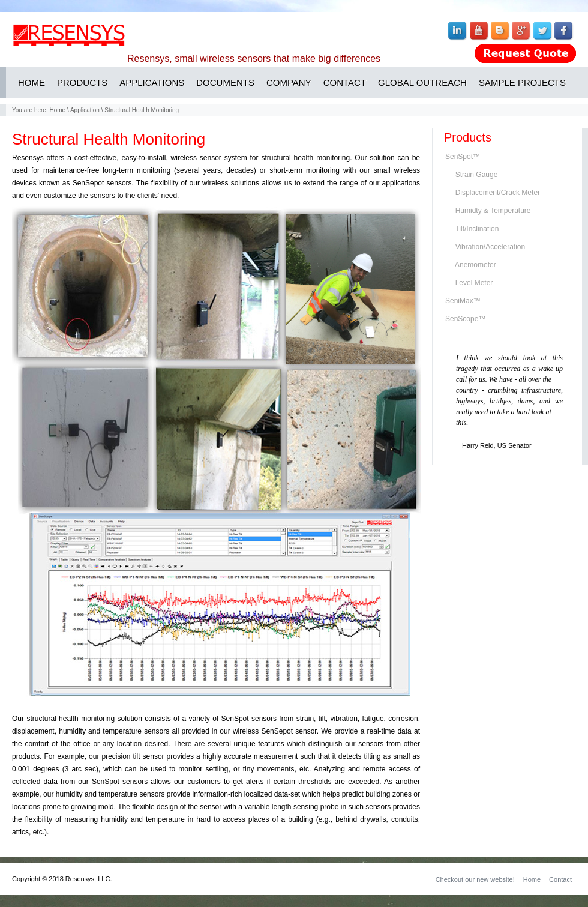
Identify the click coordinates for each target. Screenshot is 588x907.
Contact (560, 879)
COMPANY (289, 83)
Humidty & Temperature (488, 211)
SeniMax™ (463, 301)
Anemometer (471, 265)
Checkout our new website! (475, 879)
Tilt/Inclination (472, 229)
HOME (31, 83)
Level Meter (469, 283)
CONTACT (345, 83)
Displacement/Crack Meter (493, 193)
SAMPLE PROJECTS (522, 83)
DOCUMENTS (225, 83)
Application (85, 110)
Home (57, 110)
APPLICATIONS (152, 83)
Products (468, 137)
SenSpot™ (463, 157)
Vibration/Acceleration (485, 247)
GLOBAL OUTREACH (422, 83)
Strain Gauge (471, 175)
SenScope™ (465, 319)
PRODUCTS (82, 83)
